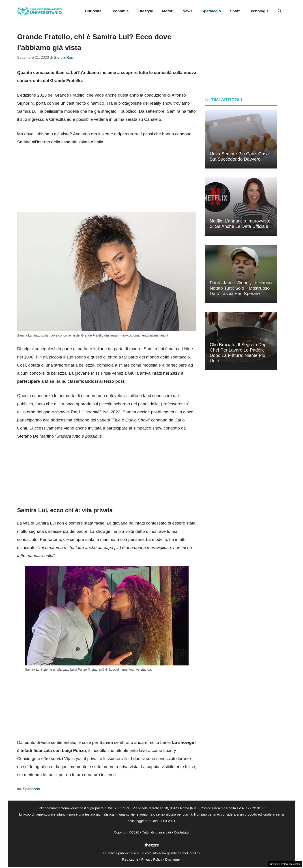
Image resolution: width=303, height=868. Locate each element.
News (187, 11)
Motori (168, 11)
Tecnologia (259, 11)
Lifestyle (145, 11)
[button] (280, 11)
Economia (119, 11)
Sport (235, 11)
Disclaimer (173, 859)
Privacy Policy (152, 859)
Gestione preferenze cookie (285, 864)
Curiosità (93, 11)
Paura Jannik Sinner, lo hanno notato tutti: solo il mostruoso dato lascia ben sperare (241, 288)
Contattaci (182, 832)
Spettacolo (211, 11)
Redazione (130, 859)
